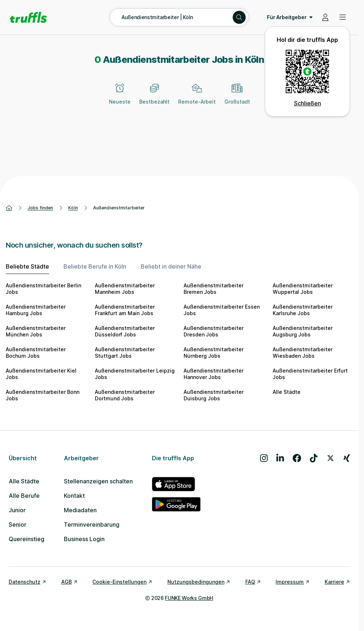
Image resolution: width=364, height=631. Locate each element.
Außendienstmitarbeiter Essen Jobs (222, 310)
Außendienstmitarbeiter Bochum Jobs (36, 353)
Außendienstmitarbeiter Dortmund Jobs (125, 395)
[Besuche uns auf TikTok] (314, 458)
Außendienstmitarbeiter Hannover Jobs (214, 374)
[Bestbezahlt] (154, 98)
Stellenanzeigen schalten (98, 481)
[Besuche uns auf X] (330, 458)
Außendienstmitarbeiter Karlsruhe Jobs (303, 310)
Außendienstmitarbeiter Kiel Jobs (41, 374)
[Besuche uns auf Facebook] (297, 458)
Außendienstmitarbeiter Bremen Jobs (214, 289)
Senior (17, 525)
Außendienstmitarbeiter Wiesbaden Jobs (303, 353)
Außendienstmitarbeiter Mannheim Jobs (125, 289)
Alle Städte (287, 392)
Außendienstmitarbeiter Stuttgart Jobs (125, 353)
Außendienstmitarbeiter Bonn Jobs (43, 395)
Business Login (84, 539)
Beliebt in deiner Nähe (171, 266)
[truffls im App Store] (176, 484)
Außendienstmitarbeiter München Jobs (36, 331)
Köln (73, 208)
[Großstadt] (237, 98)
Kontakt (74, 496)
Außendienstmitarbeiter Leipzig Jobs (135, 374)
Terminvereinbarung (92, 525)
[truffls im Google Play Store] (176, 504)
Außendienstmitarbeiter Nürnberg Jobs (214, 353)
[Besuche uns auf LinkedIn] (280, 458)
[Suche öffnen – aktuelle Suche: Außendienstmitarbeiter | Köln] (179, 17)
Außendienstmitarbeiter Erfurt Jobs (310, 374)
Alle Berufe (24, 496)
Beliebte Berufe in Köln (95, 266)
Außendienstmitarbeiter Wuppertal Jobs (303, 289)
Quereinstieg (27, 539)
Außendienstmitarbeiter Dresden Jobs (214, 331)
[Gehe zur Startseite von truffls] (28, 17)
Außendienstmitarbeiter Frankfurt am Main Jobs (125, 310)
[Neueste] (120, 98)
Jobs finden (40, 208)
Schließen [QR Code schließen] (308, 103)
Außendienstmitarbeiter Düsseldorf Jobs (125, 331)
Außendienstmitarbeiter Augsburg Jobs (303, 331)
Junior (17, 510)
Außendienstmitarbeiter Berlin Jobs (43, 289)
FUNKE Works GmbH (189, 598)
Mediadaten (80, 510)
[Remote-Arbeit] (197, 98)
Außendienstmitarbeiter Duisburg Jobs (214, 395)
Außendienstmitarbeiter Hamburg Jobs (36, 310)
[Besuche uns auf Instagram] (264, 458)
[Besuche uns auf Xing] (347, 458)
